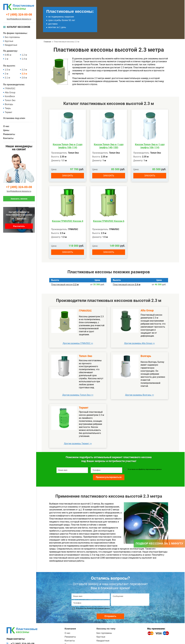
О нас (6, 126)
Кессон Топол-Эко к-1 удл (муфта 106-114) (150, 146)
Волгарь (9, 104)
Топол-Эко (10, 100)
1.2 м (24, 55)
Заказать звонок (19, 199)
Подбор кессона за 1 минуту (159, 543)
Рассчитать (19, 226)
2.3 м (24, 74)
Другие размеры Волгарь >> (140, 395)
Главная (47, 42)
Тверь (8, 108)
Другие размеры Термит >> (78, 444)
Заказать (68, 176)
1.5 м (7, 70)
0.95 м (8, 55)
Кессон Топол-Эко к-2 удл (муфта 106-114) (68, 146)
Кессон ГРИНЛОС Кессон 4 (68, 221)
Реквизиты (9, 134)
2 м (6, 74)
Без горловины (12, 37)
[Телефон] (91, 603)
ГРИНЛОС (10, 89)
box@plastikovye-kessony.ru (19, 19)
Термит (9, 112)
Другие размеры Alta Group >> (139, 343)
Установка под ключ (14, 118)
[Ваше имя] (91, 596)
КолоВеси (10, 96)
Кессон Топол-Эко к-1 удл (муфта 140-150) (109, 146)
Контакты (8, 138)
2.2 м (24, 70)
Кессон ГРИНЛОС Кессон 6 (109, 221)
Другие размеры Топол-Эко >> (78, 395)
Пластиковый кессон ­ (65, 285)
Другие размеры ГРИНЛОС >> (78, 343)
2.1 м (7, 78)
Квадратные (11, 45)
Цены (6, 130)
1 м (6, 59)
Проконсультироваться (109, 477)
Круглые (9, 41)
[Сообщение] (130, 600)
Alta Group (10, 93)
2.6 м (24, 78)
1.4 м (24, 59)
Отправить (110, 616)
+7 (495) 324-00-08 (19, 15)
